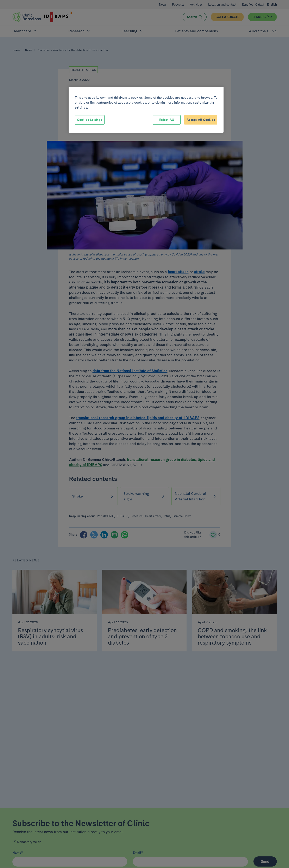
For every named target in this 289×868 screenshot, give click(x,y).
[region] (146, 110)
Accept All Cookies (201, 120)
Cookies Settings (90, 120)
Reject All (167, 120)
